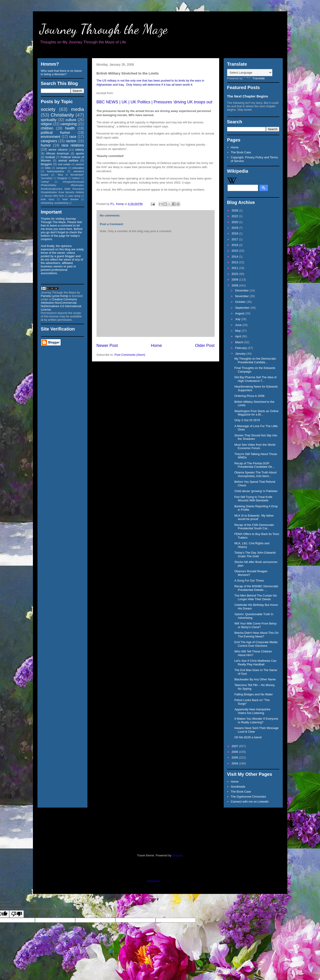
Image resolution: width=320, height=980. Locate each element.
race (73, 137)
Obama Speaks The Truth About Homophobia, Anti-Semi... (256, 474)
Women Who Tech (54, 196)
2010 (235, 274)
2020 (235, 222)
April (238, 336)
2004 (235, 763)
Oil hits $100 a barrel (248, 737)
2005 (235, 757)
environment (51, 137)
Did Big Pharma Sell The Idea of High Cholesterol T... (255, 379)
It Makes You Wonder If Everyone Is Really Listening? (256, 720)
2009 (235, 280)
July (238, 319)
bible (48, 168)
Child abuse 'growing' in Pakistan (256, 491)
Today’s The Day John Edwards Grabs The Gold (255, 554)
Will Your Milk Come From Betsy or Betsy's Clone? (256, 625)
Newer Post (107, 346)
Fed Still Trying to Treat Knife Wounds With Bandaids (253, 499)
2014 (235, 257)
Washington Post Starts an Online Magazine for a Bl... (257, 413)
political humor (56, 133)
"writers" (76, 178)
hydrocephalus (56, 171)
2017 (235, 239)
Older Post (205, 346)
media (78, 109)
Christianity (62, 115)
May (238, 331)
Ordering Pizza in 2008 (249, 396)
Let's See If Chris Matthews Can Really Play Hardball (255, 663)
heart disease (70, 199)
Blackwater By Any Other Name (255, 679)
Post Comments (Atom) (130, 355)
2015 (235, 251)
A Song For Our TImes (249, 581)
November (242, 296)
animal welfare (68, 160)
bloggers (47, 164)
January (241, 354)
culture (71, 120)
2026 (235, 210)
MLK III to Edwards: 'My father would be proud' (254, 517)
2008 (235, 285)
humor (46, 145)
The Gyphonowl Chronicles (248, 797)
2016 (235, 245)
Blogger (177, 855)
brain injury (48, 199)
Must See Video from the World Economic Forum (255, 446)
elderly (79, 150)
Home (156, 346)
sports (80, 153)
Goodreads (238, 787)
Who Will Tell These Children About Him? (253, 653)
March (240, 342)
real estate (64, 164)
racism (71, 141)
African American (57, 153)
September (243, 308)
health (70, 128)
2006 (235, 752)
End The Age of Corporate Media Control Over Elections (256, 644)
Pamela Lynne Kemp (55, 296)
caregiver (62, 168)
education (78, 168)
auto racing (74, 196)
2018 (235, 233)
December (242, 290)
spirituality (49, 120)
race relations (73, 145)
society (48, 109)
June (239, 325)
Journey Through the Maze (104, 29)
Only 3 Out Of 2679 (247, 420)
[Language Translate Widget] (250, 73)
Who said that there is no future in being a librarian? (61, 72)
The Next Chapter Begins (248, 96)
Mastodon (154, 881)
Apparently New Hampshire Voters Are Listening (252, 711)
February (241, 348)
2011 (235, 268)
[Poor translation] (17, 914)
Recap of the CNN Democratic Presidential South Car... (254, 527)
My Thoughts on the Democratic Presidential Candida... (255, 360)
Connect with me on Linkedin (250, 802)
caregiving (68, 124)
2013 (235, 262)
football (50, 157)
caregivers (49, 141)
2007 (235, 746)
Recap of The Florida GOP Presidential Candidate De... (254, 465)
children (47, 128)
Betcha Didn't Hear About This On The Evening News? (256, 635)
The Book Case (241, 152)
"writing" (45, 182)
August (240, 313)
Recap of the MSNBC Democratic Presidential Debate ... (256, 588)
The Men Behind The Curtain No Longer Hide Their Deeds (256, 597)
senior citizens (58, 150)
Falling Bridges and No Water (254, 694)
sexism (80, 164)
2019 (235, 228)
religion (47, 124)
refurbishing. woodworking (55, 203)
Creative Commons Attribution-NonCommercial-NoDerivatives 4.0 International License (61, 304)
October (241, 302)
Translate (254, 78)
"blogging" (62, 178)
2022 (235, 216)
